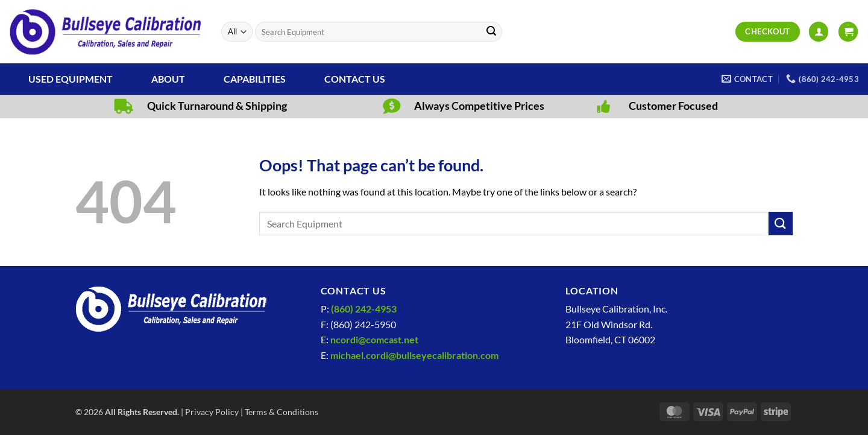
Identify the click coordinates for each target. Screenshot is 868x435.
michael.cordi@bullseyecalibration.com (414, 355)
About (168, 79)
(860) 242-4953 (364, 309)
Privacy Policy (212, 412)
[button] (819, 32)
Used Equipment (71, 79)
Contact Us (355, 79)
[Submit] (491, 32)
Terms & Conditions (281, 412)
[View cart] (848, 32)
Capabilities (255, 79)
